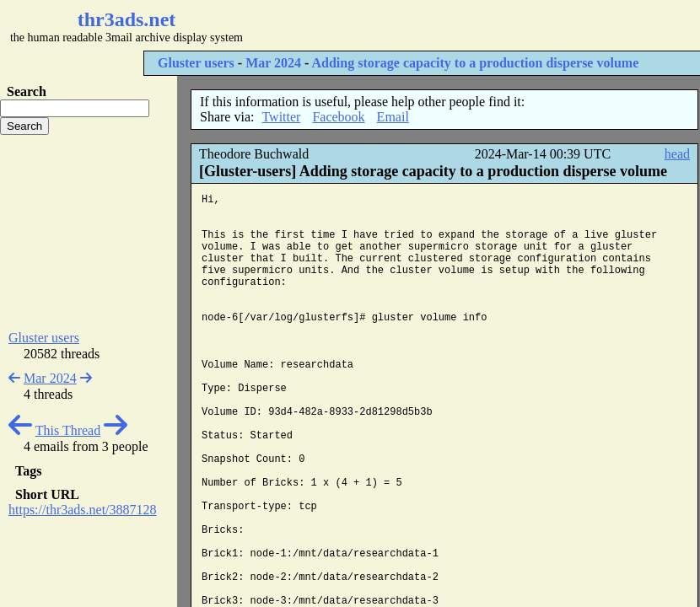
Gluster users (196, 63)
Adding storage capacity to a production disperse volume (476, 63)
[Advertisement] (89, 233)
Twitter (281, 117)
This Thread (68, 430)
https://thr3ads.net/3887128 (83, 510)
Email (393, 117)
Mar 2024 (273, 63)
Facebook (338, 117)
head (677, 154)
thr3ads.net (127, 19)
